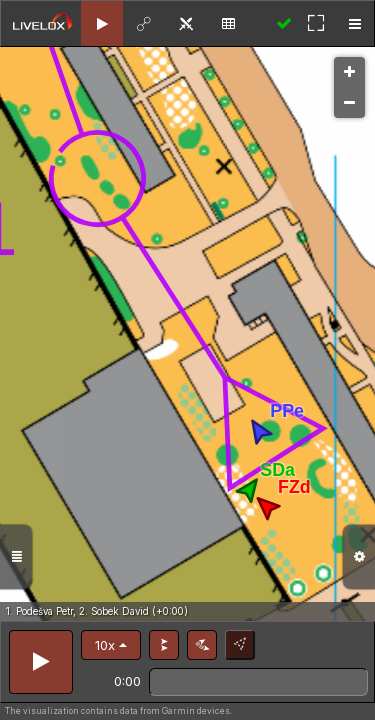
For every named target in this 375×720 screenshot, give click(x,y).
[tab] (102, 23)
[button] (111, 645)
